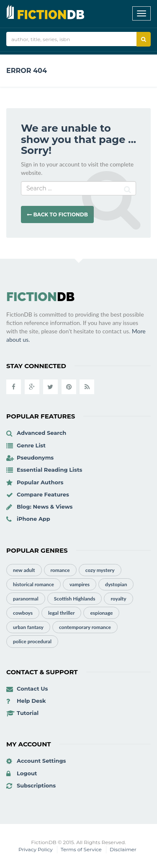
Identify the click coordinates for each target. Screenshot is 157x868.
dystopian (116, 584)
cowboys (23, 613)
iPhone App (33, 519)
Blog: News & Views (45, 507)
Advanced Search (41, 433)
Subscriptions (36, 785)
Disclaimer (123, 849)
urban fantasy (28, 627)
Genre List (31, 445)
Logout (27, 773)
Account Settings (41, 761)
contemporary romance (85, 627)
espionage (101, 613)
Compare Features (43, 494)
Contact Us (32, 689)
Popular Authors (40, 482)
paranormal (26, 599)
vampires (80, 584)
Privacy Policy (36, 849)
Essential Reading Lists (49, 470)
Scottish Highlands (75, 599)
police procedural (32, 641)
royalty (118, 599)
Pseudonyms (35, 457)
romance (60, 570)
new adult (24, 570)
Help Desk (31, 701)
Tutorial (28, 713)
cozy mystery (100, 570)
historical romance (33, 584)
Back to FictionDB (57, 214)
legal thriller (61, 613)
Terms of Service (81, 849)
